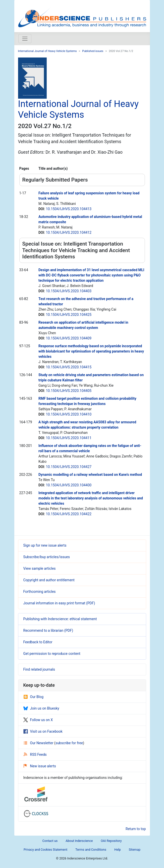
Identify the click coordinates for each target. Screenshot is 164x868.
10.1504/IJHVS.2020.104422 (69, 514)
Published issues (93, 51)
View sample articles (40, 568)
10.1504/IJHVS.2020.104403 (69, 291)
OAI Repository (111, 841)
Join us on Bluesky (41, 708)
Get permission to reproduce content (52, 654)
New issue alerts (40, 766)
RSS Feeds (35, 755)
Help (118, 850)
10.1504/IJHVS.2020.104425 (69, 315)
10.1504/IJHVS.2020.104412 (69, 233)
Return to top (136, 829)
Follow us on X (38, 720)
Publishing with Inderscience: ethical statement (60, 619)
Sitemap (135, 850)
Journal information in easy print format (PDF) (59, 603)
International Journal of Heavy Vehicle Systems (47, 51)
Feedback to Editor (38, 642)
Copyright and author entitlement (49, 580)
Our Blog (34, 697)
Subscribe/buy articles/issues (47, 557)
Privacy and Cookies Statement (45, 850)
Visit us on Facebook (43, 731)
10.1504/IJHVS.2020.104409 (69, 338)
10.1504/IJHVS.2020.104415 (69, 367)
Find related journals (39, 669)
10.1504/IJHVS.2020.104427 (69, 467)
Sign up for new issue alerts (45, 545)
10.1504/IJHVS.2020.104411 (69, 438)
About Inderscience (79, 841)
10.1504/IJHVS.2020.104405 (69, 391)
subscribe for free (69, 743)
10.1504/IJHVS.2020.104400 (69, 485)
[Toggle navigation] (25, 39)
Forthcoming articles (40, 592)
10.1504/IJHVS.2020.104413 (69, 209)
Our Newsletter (39, 743)
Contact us (50, 841)
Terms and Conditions (91, 850)
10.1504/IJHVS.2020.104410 (69, 414)
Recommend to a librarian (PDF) (48, 630)
